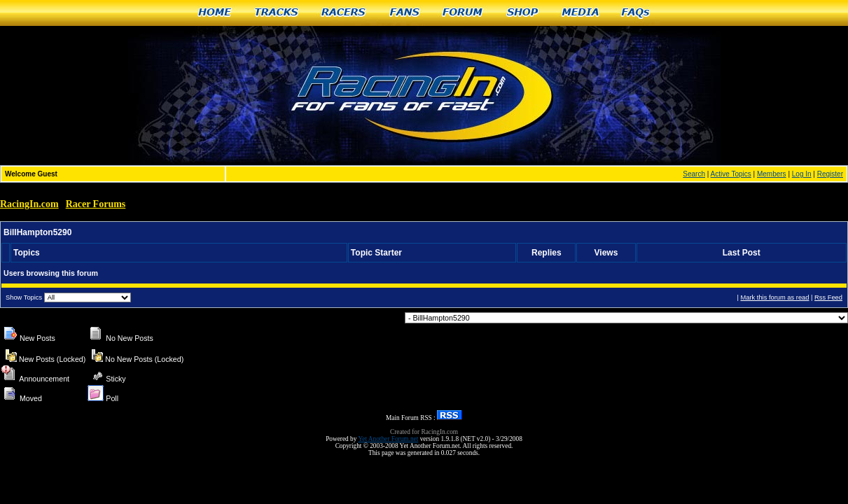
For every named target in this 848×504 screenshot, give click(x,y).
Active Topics (731, 174)
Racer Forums (96, 204)
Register (830, 174)
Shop (523, 13)
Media (581, 13)
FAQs (636, 13)
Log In (802, 174)
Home (215, 13)
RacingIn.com (29, 204)
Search (694, 174)
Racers (344, 13)
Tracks (277, 13)
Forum (463, 13)
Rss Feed (828, 297)
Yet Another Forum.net (388, 439)
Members (772, 174)
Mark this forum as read (774, 297)
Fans (405, 13)
